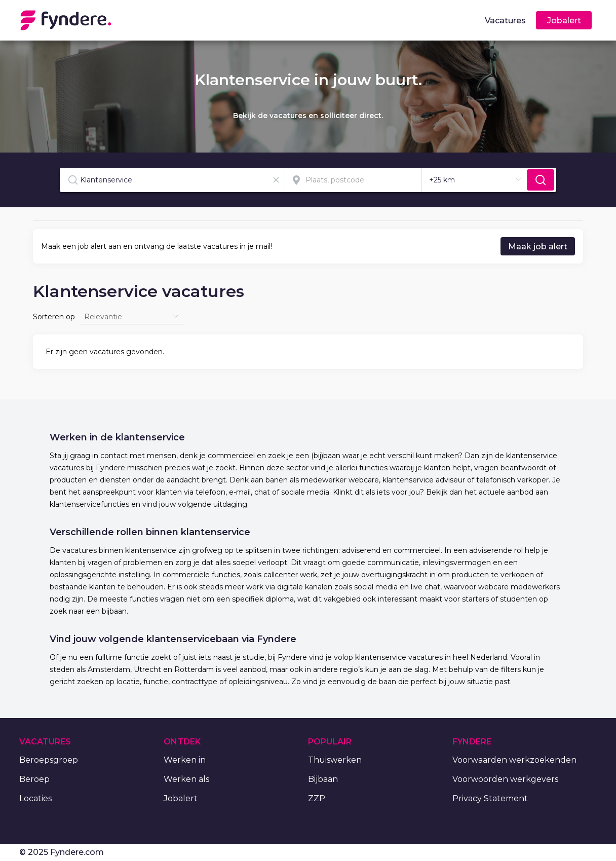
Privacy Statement (490, 798)
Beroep (34, 779)
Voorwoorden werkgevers (505, 779)
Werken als (186, 779)
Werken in (185, 760)
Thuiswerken (335, 760)
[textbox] (172, 180)
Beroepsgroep (49, 760)
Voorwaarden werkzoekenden (514, 760)
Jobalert (181, 798)
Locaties (35, 798)
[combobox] (172, 180)
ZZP (317, 798)
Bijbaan (323, 779)
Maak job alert (538, 247)
